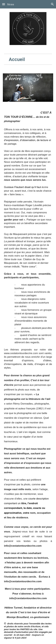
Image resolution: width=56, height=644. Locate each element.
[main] (28, 59)
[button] (4, 4)
